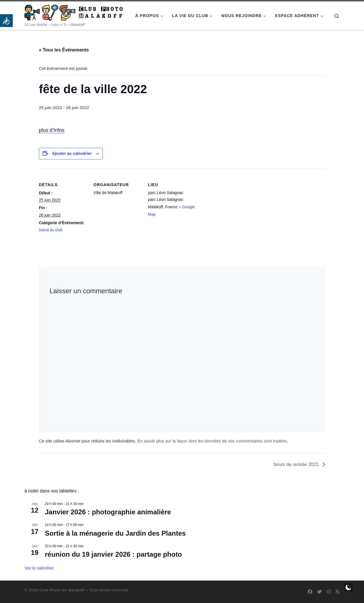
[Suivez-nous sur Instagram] (329, 592)
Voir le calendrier (39, 568)
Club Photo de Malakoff (62, 590)
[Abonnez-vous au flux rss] (338, 592)
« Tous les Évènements (64, 50)
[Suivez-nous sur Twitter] (319, 592)
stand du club (51, 230)
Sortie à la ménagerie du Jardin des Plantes (115, 533)
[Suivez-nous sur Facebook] (310, 592)
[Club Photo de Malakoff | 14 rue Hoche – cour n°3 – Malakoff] (74, 12)
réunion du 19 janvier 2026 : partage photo (113, 554)
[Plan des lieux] (232, 208)
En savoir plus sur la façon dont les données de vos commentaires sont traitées (212, 441)
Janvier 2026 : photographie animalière (108, 512)
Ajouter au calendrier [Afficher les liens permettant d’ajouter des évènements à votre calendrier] (72, 153)
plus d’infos (52, 130)
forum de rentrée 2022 (297, 464)
